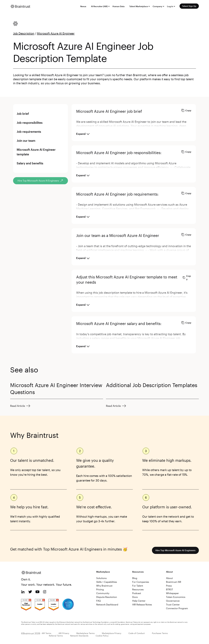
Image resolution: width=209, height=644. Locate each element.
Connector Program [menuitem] (177, 608)
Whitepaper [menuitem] (172, 593)
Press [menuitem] (169, 586)
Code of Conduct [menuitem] (137, 633)
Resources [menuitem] (138, 589)
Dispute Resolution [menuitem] (107, 597)
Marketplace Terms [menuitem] (85, 633)
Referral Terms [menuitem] (56, 636)
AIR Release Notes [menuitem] (142, 604)
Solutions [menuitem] (101, 578)
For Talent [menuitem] (138, 586)
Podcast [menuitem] (137, 593)
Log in (170, 6)
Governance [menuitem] (173, 601)
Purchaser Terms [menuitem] (160, 633)
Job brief (23, 114)
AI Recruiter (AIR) (99, 6)
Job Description (24, 33)
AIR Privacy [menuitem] (64, 633)
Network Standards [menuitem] (79, 636)
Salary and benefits (30, 163)
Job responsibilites (30, 123)
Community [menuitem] (103, 593)
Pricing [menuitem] (100, 589)
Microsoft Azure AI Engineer (56, 33)
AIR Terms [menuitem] (46, 633)
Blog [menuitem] (135, 578)
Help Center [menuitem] (139, 601)
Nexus (83, 6)
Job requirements (29, 132)
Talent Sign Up (189, 6)
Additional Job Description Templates (152, 385)
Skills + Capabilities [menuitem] (107, 582)
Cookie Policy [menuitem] (102, 636)
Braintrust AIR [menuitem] (174, 582)
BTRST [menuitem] (170, 589)
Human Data (119, 6)
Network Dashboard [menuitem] (107, 604)
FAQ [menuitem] (98, 601)
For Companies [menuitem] (141, 582)
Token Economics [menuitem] (176, 597)
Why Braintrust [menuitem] (104, 586)
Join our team (26, 141)
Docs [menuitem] (135, 597)
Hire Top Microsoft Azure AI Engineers (175, 550)
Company (157, 6)
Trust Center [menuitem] (173, 604)
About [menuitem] (169, 578)
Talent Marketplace (139, 6)
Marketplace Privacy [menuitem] (112, 633)
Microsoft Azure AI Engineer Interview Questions (56, 389)
